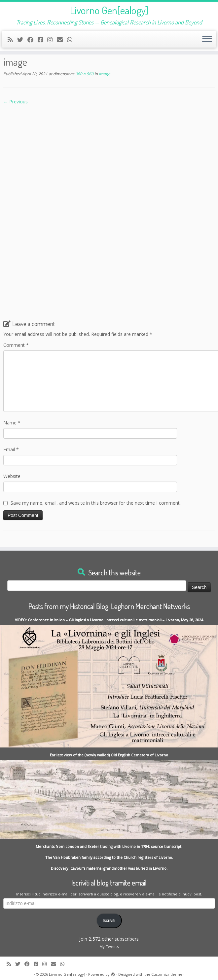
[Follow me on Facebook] (33, 40)
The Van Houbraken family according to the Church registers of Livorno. (109, 857)
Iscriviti (109, 921)
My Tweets (109, 946)
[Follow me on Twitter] (22, 40)
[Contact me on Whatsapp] (72, 40)
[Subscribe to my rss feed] (12, 40)
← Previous (16, 102)
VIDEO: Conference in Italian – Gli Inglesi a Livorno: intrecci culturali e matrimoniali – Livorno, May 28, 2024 (109, 620)
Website (12, 476)
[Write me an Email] (62, 40)
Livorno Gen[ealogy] (109, 10)
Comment (16, 345)
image (104, 74)
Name (12, 423)
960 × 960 (84, 74)
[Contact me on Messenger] (42, 40)
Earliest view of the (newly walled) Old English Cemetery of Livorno (109, 755)
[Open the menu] (207, 39)
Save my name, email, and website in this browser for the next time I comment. (96, 503)
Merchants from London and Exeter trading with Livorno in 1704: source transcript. (109, 846)
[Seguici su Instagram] (52, 40)
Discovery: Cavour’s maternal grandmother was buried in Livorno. (109, 868)
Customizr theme (167, 974)
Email (11, 449)
